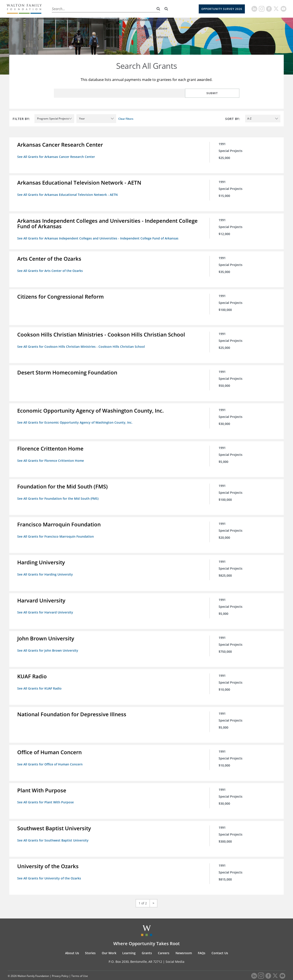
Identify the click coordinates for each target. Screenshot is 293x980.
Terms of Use (80, 966)
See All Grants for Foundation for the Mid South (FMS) (59, 494)
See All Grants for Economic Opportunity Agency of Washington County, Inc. (76, 419)
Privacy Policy (60, 966)
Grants (135, 9)
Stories (77, 9)
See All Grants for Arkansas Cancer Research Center (57, 157)
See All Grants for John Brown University (49, 644)
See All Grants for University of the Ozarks (50, 869)
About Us (58, 9)
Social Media (175, 952)
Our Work (96, 9)
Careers (152, 9)
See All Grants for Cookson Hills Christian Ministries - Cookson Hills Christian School (82, 344)
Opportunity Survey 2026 (222, 9)
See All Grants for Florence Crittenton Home (51, 457)
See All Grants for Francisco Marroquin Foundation (56, 532)
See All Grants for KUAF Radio (40, 682)
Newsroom (184, 943)
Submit (225, 93)
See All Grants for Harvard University (46, 607)
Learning (116, 9)
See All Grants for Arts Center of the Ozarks (51, 269)
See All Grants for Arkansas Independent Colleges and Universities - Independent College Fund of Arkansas (99, 237)
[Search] (166, 9)
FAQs (202, 943)
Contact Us (220, 943)
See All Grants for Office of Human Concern (51, 757)
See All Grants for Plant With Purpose (46, 794)
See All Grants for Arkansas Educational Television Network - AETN (68, 194)
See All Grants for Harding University (46, 569)
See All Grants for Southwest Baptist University (54, 831)
